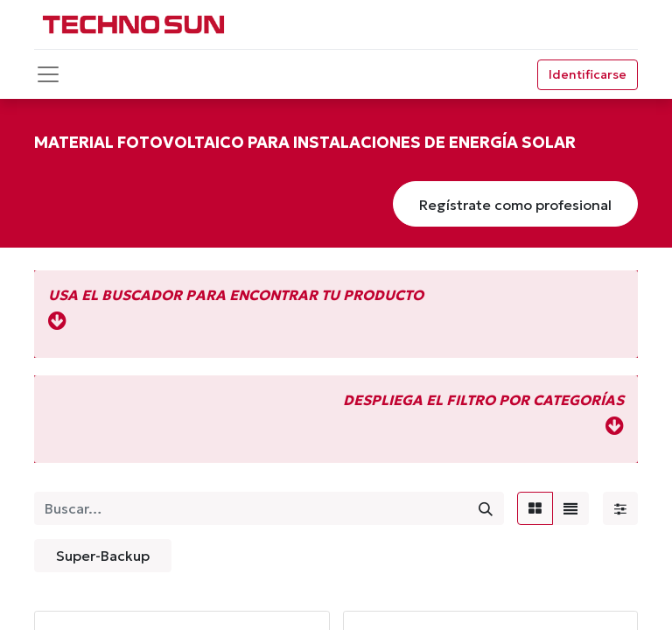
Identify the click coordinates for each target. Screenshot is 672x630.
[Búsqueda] (486, 508)
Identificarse (588, 74)
